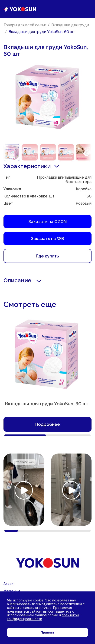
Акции (8, 584)
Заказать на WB (48, 239)
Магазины (12, 591)
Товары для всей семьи (25, 25)
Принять (47, 632)
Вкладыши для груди (70, 25)
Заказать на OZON (48, 222)
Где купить (48, 256)
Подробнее (48, 424)
